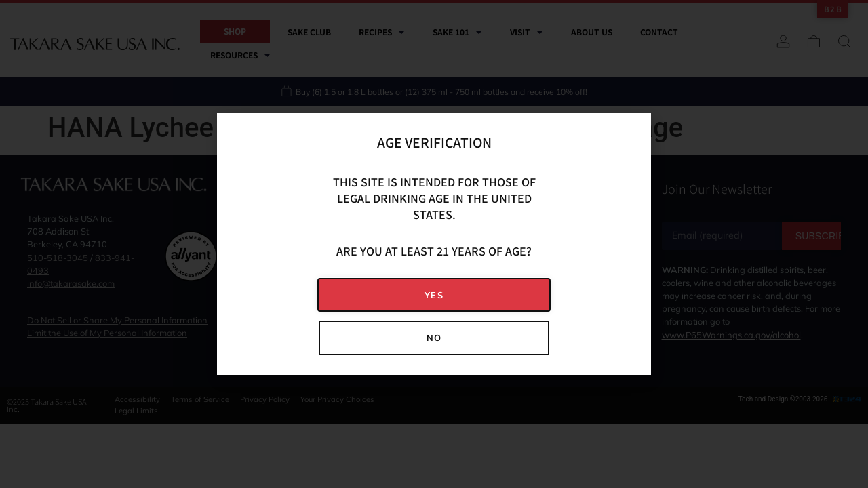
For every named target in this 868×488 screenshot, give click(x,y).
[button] (434, 295)
